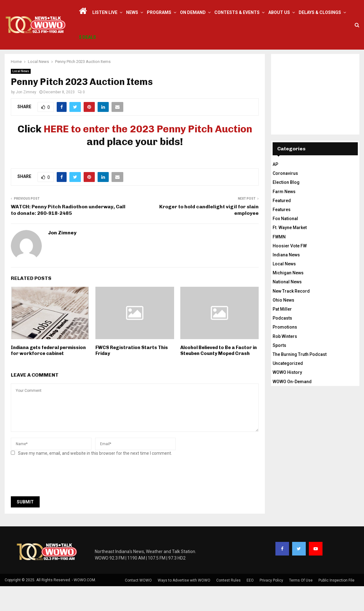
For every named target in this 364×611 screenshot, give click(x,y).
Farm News (284, 216)
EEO (250, 605)
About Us (279, 12)
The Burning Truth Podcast (300, 379)
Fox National (285, 243)
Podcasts (282, 343)
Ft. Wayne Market (290, 252)
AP (275, 189)
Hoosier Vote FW (290, 271)
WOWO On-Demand (292, 406)
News (132, 12)
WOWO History (287, 397)
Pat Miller (282, 334)
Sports (279, 370)
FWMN (279, 262)
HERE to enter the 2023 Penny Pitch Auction (148, 154)
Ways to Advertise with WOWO (184, 605)
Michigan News (288, 298)
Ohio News (283, 325)
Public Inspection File (336, 605)
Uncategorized (288, 388)
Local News (21, 96)
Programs (159, 12)
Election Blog (286, 207)
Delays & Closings (320, 12)
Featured (282, 225)
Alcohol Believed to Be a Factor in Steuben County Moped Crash (219, 375)
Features (282, 234)
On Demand (193, 12)
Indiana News (286, 280)
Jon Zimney (26, 117)
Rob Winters (285, 361)
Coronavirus (285, 198)
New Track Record (291, 316)
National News (287, 307)
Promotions (285, 352)
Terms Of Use (301, 605)
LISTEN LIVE (105, 12)
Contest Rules (228, 605)
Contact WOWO (138, 605)
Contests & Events (237, 12)
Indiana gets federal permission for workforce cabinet (48, 375)
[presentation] (58, 503)
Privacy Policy (271, 605)
